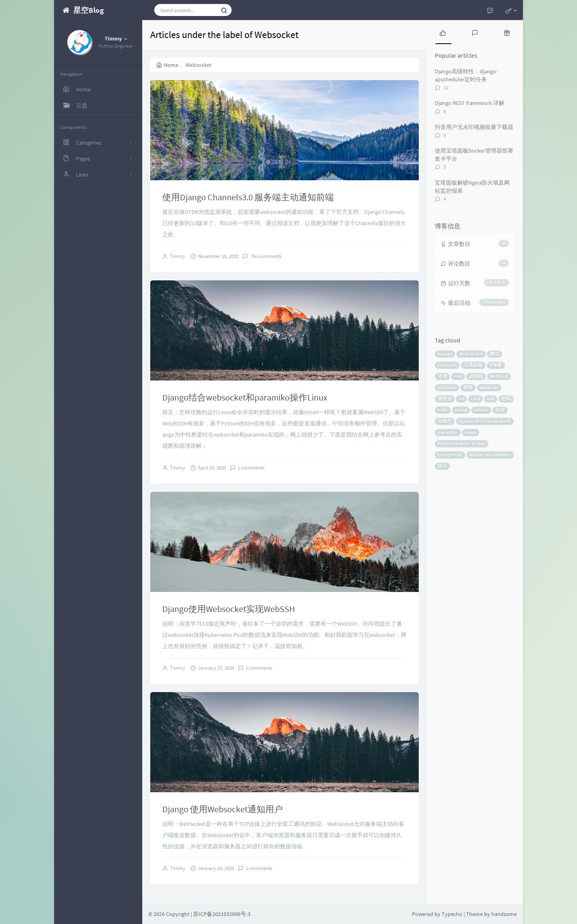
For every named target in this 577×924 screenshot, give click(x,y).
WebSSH (499, 376)
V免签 (496, 365)
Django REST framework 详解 (470, 103)
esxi (458, 376)
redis (443, 410)
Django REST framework (485, 421)
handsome (504, 914)
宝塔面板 (473, 365)
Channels (447, 365)
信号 (442, 466)
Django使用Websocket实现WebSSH (229, 609)
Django (445, 354)
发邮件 (445, 421)
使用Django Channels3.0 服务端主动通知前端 (248, 197)
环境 (442, 376)
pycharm (447, 388)
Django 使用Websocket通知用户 (223, 809)
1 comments (251, 468)
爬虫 (494, 354)
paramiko (448, 432)
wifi (491, 399)
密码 (506, 399)
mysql (461, 410)
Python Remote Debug (462, 444)
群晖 (468, 388)
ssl (461, 399)
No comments (266, 256)
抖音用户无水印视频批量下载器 (474, 127)
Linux (471, 432)
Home (167, 65)
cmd (475, 399)
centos (481, 410)
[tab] (443, 32)
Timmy (178, 256)
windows (489, 388)
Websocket (471, 354)
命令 (500, 410)
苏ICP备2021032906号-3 (222, 914)
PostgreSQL (450, 455)
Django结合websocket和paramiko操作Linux (245, 397)
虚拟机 (476, 376)
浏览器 (445, 399)
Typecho (452, 914)
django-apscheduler (490, 455)
